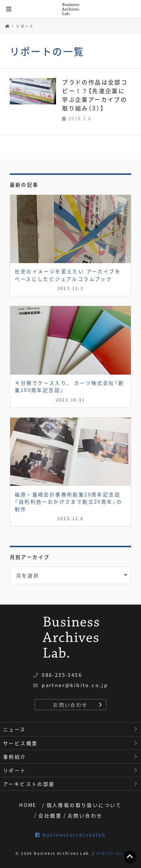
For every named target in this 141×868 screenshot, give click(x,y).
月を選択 (28, 575)
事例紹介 (15, 757)
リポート (25, 26)
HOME (28, 805)
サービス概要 (20, 743)
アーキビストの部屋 (29, 784)
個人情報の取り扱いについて (84, 805)
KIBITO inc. (111, 853)
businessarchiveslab (70, 835)
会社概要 (50, 815)
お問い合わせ (70, 705)
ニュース (14, 729)
